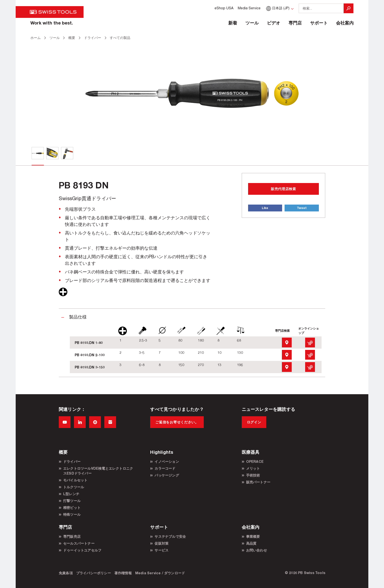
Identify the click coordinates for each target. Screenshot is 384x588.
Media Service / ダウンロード (160, 573)
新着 (233, 23)
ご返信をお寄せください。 (177, 422)
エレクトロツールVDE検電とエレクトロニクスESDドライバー (98, 471)
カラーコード (165, 468)
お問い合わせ (257, 550)
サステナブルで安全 (170, 536)
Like (265, 208)
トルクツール (74, 487)
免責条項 (66, 573)
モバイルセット (75, 480)
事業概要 (253, 536)
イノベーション (167, 461)
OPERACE (255, 461)
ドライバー (72, 461)
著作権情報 (123, 573)
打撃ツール (72, 501)
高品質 (251, 543)
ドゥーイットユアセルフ (82, 550)
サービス (162, 550)
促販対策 (162, 543)
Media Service (249, 8)
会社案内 (345, 23)
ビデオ (274, 23)
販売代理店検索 (283, 189)
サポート (319, 23)
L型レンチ (71, 494)
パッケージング (167, 475)
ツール (252, 23)
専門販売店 (72, 536)
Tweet (302, 208)
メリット (253, 468)
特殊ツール (72, 514)
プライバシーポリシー (94, 573)
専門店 (295, 23)
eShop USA (224, 8)
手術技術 (253, 475)
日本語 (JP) (277, 8)
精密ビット (72, 508)
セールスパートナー (79, 543)
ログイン (254, 422)
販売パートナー (258, 482)
